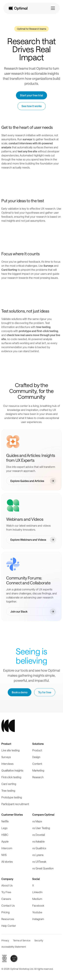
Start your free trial (32, 95)
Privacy (5, 940)
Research (38, 777)
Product (37, 750)
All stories (7, 862)
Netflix (5, 821)
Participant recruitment (15, 804)
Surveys (6, 757)
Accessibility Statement (14, 947)
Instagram (38, 919)
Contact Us (8, 906)
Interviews (7, 764)
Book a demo (20, 692)
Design (36, 757)
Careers (6, 899)
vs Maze (37, 821)
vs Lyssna (38, 855)
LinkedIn (37, 892)
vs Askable (38, 841)
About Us (7, 885)
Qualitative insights (12, 770)
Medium (37, 899)
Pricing (5, 912)
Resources (8, 919)
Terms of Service (22, 940)
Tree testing (8, 791)
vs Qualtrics (39, 848)
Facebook (38, 906)
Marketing (38, 770)
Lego (4, 828)
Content (37, 764)
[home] (18, 8)
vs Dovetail (39, 835)
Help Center (9, 926)
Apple (5, 841)
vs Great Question (43, 868)
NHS (4, 855)
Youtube (37, 912)
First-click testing (11, 777)
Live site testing (10, 750)
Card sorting (9, 784)
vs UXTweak (39, 862)
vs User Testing (41, 828)
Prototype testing (12, 797)
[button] (53, 8)
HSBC (5, 835)
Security (39, 940)
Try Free (6, 892)
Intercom (7, 848)
